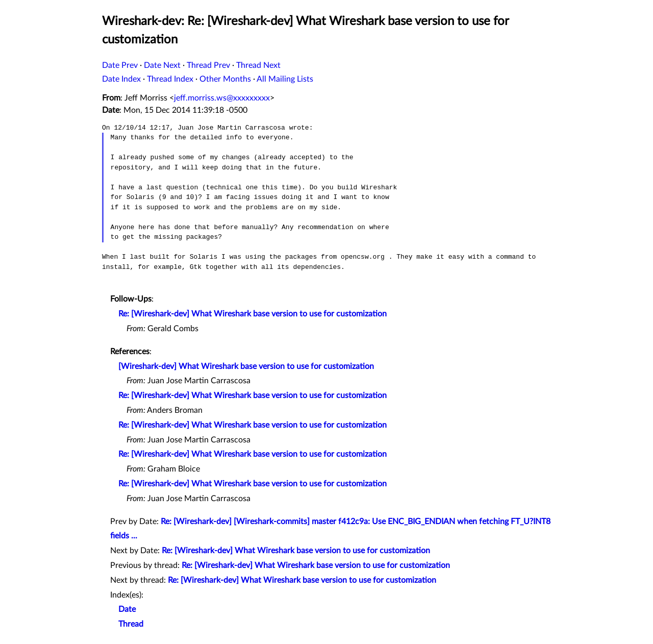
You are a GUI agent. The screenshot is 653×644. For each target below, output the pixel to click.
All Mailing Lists (285, 79)
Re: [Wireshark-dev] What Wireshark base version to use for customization (253, 314)
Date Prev (120, 65)
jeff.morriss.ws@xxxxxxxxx (222, 98)
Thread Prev (208, 65)
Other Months (225, 79)
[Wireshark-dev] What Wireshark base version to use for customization (246, 366)
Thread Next (258, 65)
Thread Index (170, 79)
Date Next (162, 65)
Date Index (121, 79)
